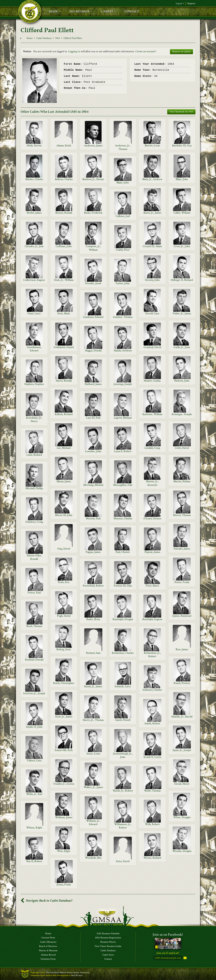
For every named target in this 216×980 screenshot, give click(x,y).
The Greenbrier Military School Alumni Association (68, 973)
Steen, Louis (93, 754)
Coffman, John (64, 246)
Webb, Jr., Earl (34, 794)
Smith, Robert (152, 723)
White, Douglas (182, 817)
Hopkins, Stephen (34, 384)
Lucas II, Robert (123, 451)
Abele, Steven (34, 146)
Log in (180, 3)
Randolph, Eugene (152, 619)
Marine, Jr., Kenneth (152, 483)
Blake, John (182, 179)
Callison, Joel (123, 216)
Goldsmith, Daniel (64, 347)
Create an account (145, 51)
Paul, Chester (123, 552)
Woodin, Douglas (182, 851)
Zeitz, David (123, 861)
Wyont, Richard (152, 858)
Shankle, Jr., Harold (182, 717)
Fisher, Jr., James (182, 313)
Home (30, 38)
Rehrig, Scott (64, 649)
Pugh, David (64, 616)
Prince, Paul (34, 593)
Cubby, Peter (123, 250)
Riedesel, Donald (34, 660)
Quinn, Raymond (182, 616)
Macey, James (64, 481)
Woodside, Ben (93, 858)
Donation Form (48, 959)
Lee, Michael (64, 448)
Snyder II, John (34, 727)
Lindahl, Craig (152, 448)
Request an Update (181, 52)
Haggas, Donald (93, 351)
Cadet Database (44, 38)
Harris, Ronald (64, 381)
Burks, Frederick (93, 213)
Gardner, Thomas (123, 317)
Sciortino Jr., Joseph (34, 693)
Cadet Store (108, 955)
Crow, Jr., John (182, 246)
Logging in (74, 51)
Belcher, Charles (34, 179)
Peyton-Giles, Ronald (34, 557)
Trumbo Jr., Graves (64, 784)
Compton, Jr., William (93, 248)
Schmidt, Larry (123, 686)
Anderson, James (93, 146)
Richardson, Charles (123, 653)
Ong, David (64, 549)
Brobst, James (34, 213)
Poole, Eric (64, 582)
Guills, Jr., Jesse (182, 347)
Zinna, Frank (64, 885)
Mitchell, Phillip (34, 488)
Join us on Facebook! (168, 934)
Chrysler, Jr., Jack (34, 246)
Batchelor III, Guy (182, 146)
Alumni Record (48, 955)
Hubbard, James (93, 384)
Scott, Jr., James (64, 717)
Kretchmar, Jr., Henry (34, 419)
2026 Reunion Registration (108, 938)
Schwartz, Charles (152, 690)
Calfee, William (182, 213)
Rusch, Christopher (64, 683)
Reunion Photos (108, 942)
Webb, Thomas (152, 791)
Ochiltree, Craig (34, 522)
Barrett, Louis (152, 146)
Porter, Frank (182, 582)
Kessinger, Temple (182, 414)
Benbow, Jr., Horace (93, 179)
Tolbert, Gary (34, 761)
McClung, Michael (93, 485)
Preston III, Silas (123, 586)
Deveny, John (152, 280)
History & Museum (48, 951)
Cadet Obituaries (48, 942)
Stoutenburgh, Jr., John (123, 755)
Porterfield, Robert (93, 586)
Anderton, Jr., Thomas (123, 147)
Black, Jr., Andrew (152, 179)
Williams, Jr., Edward (93, 823)
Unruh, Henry (182, 784)
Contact (108, 959)
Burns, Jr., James (152, 213)
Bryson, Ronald (64, 213)
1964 (58, 38)
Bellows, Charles (64, 179)
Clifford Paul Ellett (73, 38)
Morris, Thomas (182, 515)
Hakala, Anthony (123, 351)
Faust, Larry (34, 313)
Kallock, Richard (64, 414)
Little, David (182, 448)
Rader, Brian (93, 619)
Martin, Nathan (182, 481)
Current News (48, 938)
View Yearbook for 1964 (181, 112)
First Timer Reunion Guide (108, 946)
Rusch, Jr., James (93, 686)
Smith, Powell (123, 720)
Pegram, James (152, 552)
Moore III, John (64, 515)
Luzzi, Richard (34, 455)
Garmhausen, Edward (34, 349)
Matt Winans (77, 975)
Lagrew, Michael (123, 418)
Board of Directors (48, 946)
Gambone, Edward (93, 317)
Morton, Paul (93, 518)
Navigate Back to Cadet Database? (46, 901)
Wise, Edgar (64, 851)
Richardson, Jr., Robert (152, 655)
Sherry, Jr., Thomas (93, 720)
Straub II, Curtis (152, 757)
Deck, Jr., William (64, 280)
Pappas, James (93, 552)
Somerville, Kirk (64, 750)
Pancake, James (182, 549)
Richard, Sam (93, 653)
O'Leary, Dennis (152, 518)
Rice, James (182, 649)
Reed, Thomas (34, 626)
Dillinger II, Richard (182, 280)
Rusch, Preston (182, 683)
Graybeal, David (152, 347)
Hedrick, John (182, 381)
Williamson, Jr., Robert (123, 826)
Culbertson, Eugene (34, 280)
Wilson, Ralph (34, 828)
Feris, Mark (64, 313)
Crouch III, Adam (152, 246)
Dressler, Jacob (93, 283)
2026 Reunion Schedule (108, 934)
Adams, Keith (64, 146)
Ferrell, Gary (152, 313)
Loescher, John (93, 451)
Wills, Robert (152, 824)
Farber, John (123, 283)
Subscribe (185, 958)
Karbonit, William (152, 414)
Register (191, 3)
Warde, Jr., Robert (123, 791)
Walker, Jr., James (93, 787)
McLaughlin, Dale (123, 485)
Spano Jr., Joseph (182, 750)
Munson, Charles (123, 518)
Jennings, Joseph (123, 384)
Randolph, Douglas (123, 619)
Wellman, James (64, 817)
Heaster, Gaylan (152, 381)
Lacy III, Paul (93, 418)
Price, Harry (152, 586)
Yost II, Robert (34, 861)
